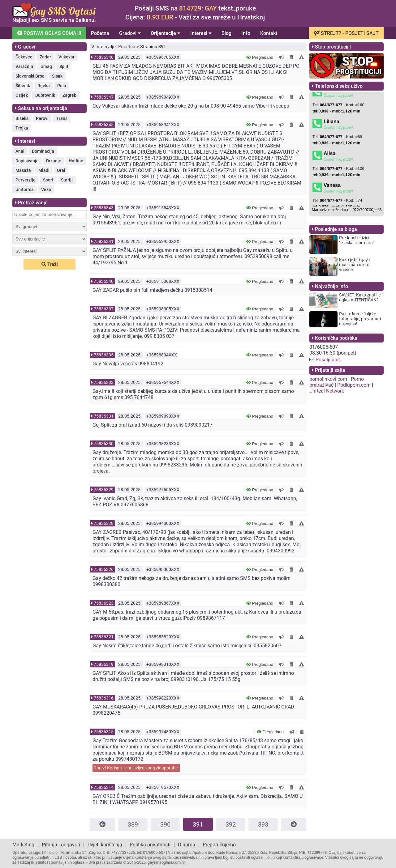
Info (246, 33)
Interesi (201, 33)
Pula (62, 86)
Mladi (44, 170)
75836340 (104, 281)
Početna (100, 33)
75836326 (104, 569)
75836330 (104, 444)
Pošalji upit (328, 360)
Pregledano (260, 57)
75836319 (104, 664)
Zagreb (69, 95)
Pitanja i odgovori (61, 845)
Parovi (42, 118)
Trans (62, 118)
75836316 (104, 698)
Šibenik (23, 86)
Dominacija (43, 151)
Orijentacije (166, 33)
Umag (46, 66)
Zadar (45, 57)
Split (64, 66)
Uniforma (25, 189)
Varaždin (24, 66)
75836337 (104, 309)
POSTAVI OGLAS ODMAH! (49, 33)
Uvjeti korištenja (105, 845)
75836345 (104, 125)
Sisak (57, 76)
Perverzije (26, 180)
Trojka (22, 128)
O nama (187, 845)
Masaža (23, 170)
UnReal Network (327, 391)
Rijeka (44, 86)
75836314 (104, 787)
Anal (20, 151)
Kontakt (269, 33)
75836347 (104, 97)
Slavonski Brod (30, 76)
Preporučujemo (219, 845)
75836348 (104, 57)
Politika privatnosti (150, 845)
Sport (48, 180)
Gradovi (130, 33)
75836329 (104, 490)
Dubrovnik (45, 95)
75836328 (104, 523)
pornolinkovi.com (328, 379)
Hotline (76, 161)
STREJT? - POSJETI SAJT (346, 33)
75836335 (104, 355)
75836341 (104, 241)
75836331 (104, 416)
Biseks (22, 118)
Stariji (67, 180)
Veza (46, 189)
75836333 (104, 382)
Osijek (22, 95)
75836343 (104, 208)
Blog (226, 33)
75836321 (104, 637)
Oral (61, 170)
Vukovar (67, 57)
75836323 (104, 603)
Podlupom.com (354, 385)
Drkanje (54, 161)
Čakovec (24, 57)
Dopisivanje (27, 161)
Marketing (23, 845)
